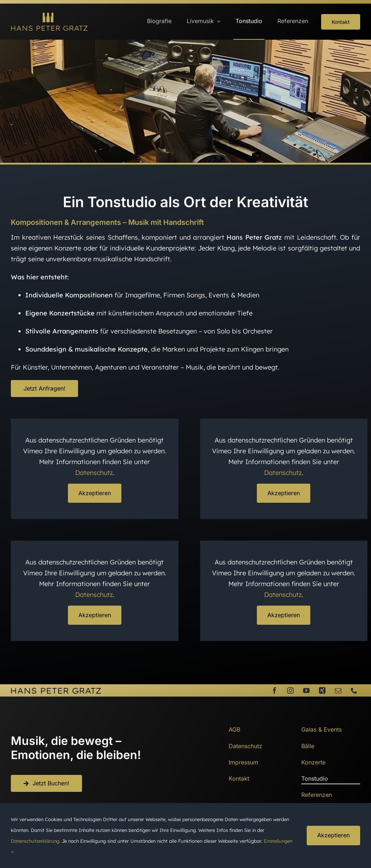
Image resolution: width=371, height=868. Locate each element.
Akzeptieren (95, 493)
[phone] (354, 690)
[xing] (322, 690)
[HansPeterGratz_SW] (56, 691)
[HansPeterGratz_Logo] (49, 15)
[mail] (338, 690)
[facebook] (275, 690)
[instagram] (290, 690)
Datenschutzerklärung (35, 841)
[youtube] (306, 690)
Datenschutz (94, 473)
